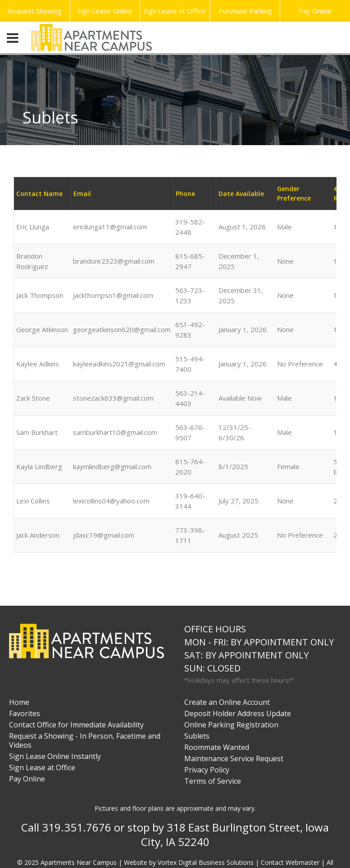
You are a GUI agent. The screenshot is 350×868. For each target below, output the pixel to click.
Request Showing (35, 11)
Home (19, 702)
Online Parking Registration (231, 725)
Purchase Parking (245, 11)
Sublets (197, 736)
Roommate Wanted (217, 747)
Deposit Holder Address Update (238, 713)
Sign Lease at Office (175, 11)
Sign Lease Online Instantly (55, 756)
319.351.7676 (77, 827)
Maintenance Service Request (234, 758)
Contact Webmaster (290, 862)
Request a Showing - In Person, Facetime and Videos (85, 740)
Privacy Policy (207, 770)
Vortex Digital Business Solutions (206, 862)
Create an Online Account (227, 702)
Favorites (25, 713)
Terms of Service (213, 781)
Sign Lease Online (105, 11)
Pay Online (315, 11)
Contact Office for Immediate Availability (76, 725)
